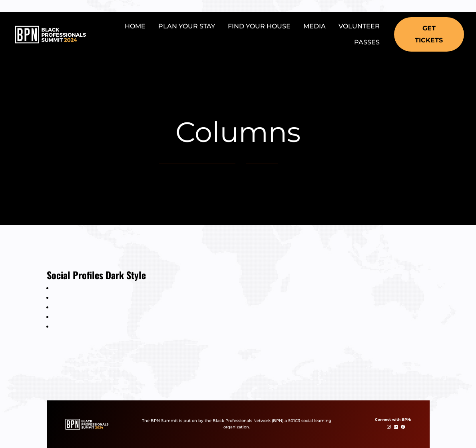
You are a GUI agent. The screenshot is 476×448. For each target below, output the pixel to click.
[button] (429, 34)
